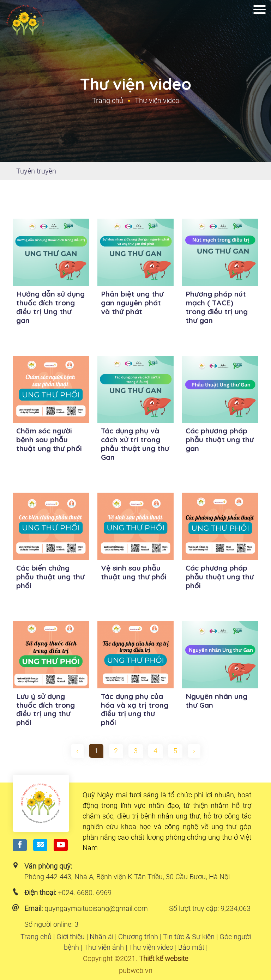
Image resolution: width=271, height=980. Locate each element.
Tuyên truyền (36, 171)
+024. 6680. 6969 (85, 893)
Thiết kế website (164, 958)
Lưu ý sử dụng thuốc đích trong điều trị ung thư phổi (46, 709)
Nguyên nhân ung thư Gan (216, 701)
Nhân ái (101, 937)
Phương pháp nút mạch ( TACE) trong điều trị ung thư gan (217, 307)
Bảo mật (191, 947)
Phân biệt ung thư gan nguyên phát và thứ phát (132, 303)
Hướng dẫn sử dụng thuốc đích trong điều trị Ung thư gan (50, 307)
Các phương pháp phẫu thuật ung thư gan (220, 439)
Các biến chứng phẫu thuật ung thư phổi (50, 577)
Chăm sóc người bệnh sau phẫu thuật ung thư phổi (49, 439)
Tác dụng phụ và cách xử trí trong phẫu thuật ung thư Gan (135, 444)
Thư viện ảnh (104, 947)
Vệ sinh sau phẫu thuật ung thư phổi (134, 572)
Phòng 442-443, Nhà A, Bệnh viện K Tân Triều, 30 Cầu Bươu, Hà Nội (127, 877)
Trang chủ (108, 101)
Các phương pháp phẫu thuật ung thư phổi (220, 577)
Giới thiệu (71, 937)
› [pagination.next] (194, 751)
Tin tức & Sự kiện (189, 937)
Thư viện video (151, 947)
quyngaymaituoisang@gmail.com (96, 908)
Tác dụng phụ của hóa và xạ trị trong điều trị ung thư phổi (135, 709)
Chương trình (138, 937)
